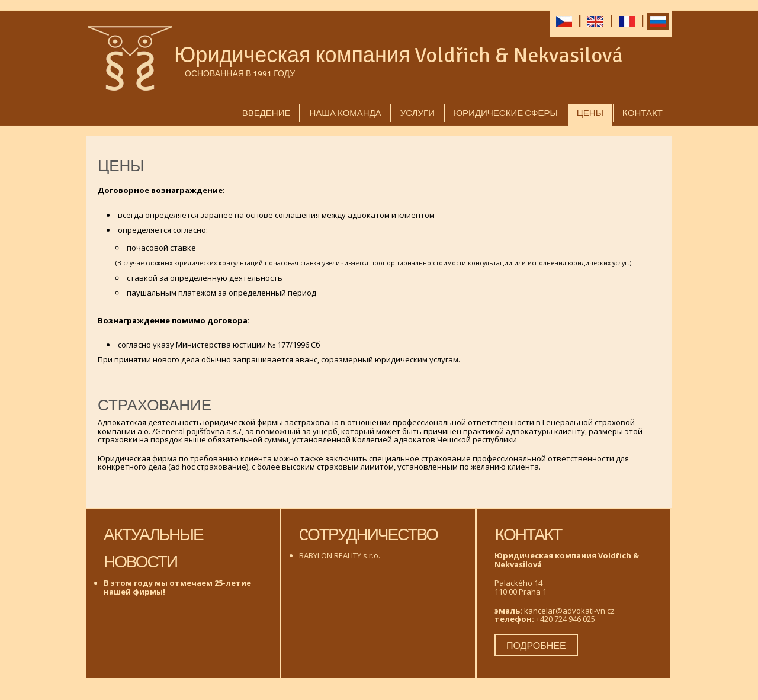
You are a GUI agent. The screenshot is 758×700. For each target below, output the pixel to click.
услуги (417, 113)
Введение (266, 113)
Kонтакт (643, 113)
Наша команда (345, 113)
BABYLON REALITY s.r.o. (340, 555)
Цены (590, 113)
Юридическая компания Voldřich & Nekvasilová (399, 55)
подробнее (536, 646)
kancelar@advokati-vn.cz (569, 611)
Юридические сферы (506, 113)
